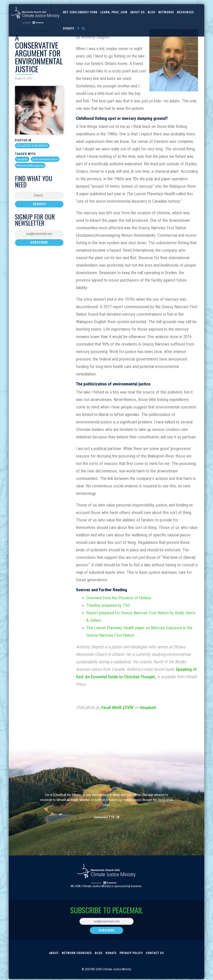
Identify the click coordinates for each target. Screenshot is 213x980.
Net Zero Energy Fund (80, 12)
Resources (185, 12)
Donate (69, 28)
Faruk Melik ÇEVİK (117, 708)
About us (137, 12)
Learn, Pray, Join (114, 12)
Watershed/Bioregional (30, 166)
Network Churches (77, 953)
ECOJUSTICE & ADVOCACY (32, 146)
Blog (152, 12)
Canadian (22, 159)
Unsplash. (148, 708)
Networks (166, 12)
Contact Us (155, 953)
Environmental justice (45, 159)
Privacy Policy (131, 953)
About (54, 953)
